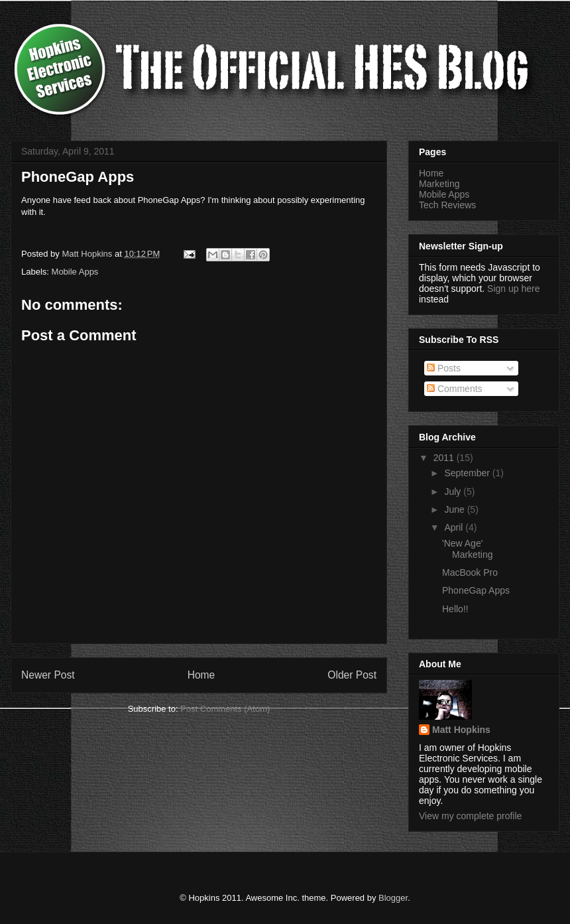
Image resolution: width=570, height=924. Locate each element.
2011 (445, 458)
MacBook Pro (470, 572)
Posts (444, 368)
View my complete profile (470, 816)
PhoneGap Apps (476, 590)
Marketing (439, 184)
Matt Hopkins (461, 730)
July (454, 492)
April (455, 527)
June (455, 509)
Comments (455, 389)
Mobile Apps (75, 272)
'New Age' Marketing (467, 549)
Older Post (352, 675)
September (468, 473)
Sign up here (513, 289)
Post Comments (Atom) (225, 709)
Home (201, 675)
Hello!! (455, 609)
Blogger (393, 898)
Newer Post (48, 675)
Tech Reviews (447, 205)
